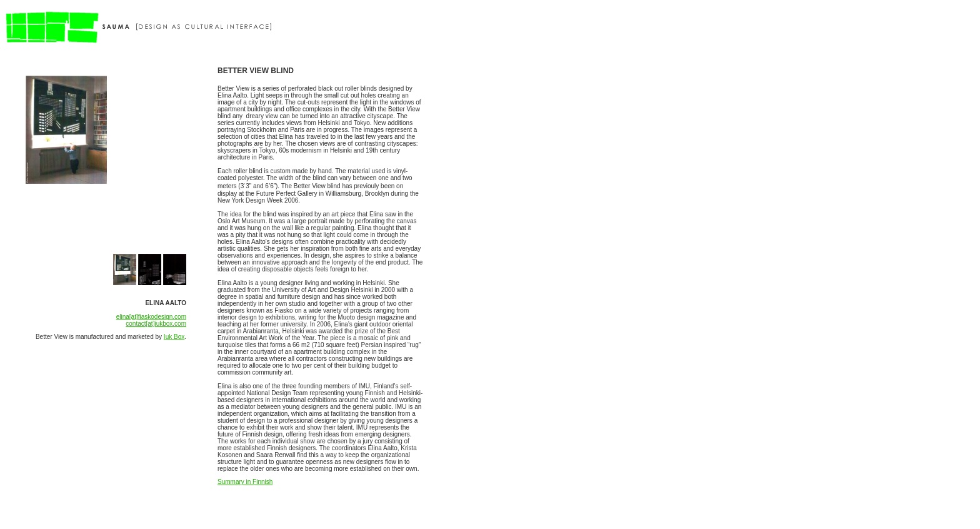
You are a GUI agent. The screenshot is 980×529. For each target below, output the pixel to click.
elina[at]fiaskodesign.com (151, 317)
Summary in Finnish (245, 482)
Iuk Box (174, 337)
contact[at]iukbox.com (156, 324)
